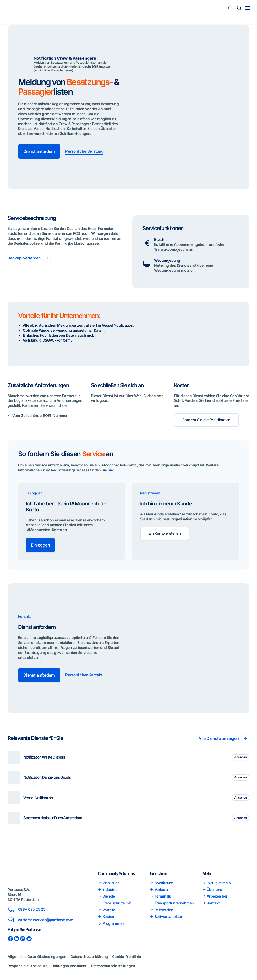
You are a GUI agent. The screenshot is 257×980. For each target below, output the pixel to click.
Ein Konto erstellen (165, 535)
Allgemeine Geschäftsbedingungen (37, 957)
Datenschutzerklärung (89, 957)
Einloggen (40, 546)
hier (111, 471)
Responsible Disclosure (27, 966)
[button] (239, 8)
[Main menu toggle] (248, 8)
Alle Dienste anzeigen (218, 739)
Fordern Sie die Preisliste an (207, 420)
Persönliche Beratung (85, 151)
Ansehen (240, 758)
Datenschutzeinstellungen (113, 966)
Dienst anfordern (39, 151)
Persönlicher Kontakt (85, 676)
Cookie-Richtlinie (126, 957)
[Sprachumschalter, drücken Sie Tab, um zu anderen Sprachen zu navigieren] (229, 8)
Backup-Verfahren (25, 258)
